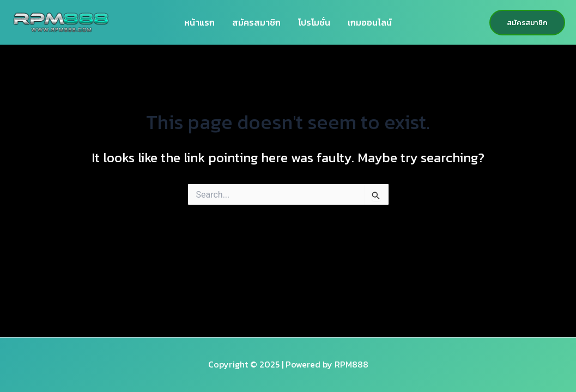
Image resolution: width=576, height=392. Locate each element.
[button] (527, 23)
